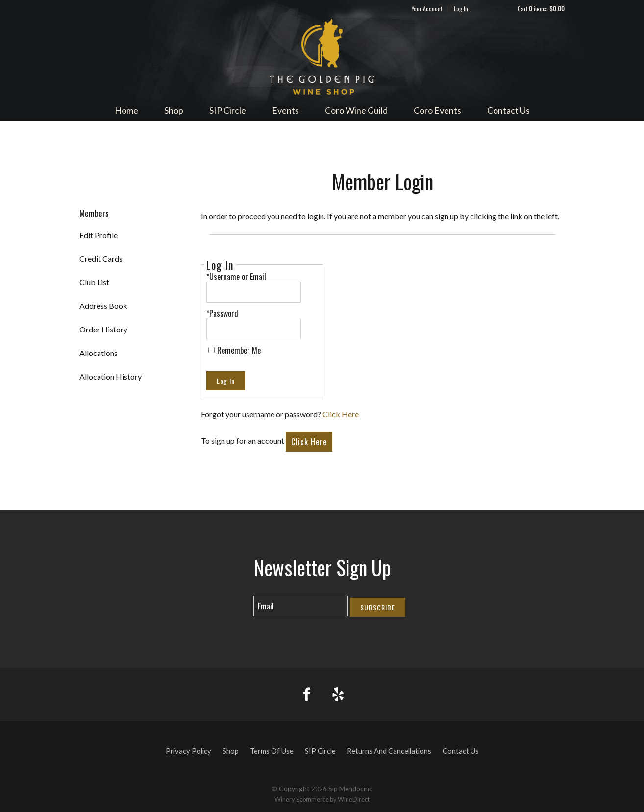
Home (126, 110)
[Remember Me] (211, 350)
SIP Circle (228, 110)
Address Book (103, 306)
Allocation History (111, 376)
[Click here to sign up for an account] (309, 442)
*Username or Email (236, 277)
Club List (94, 282)
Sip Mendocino (322, 57)
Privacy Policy (188, 751)
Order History (103, 329)
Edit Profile (99, 235)
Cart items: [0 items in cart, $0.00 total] (541, 9)
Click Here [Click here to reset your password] (341, 414)
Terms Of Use (272, 751)
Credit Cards (101, 259)
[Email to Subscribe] (301, 606)
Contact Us (508, 110)
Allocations (99, 353)
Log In (461, 9)
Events (285, 110)
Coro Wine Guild (356, 110)
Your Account (427, 9)
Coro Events (437, 110)
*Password (222, 313)
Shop (174, 110)
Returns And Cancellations (389, 751)
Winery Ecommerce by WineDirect (322, 799)
